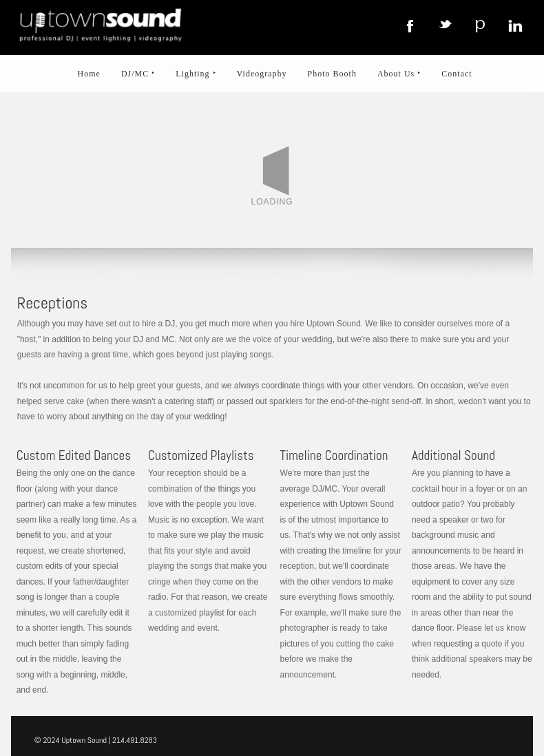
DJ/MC (138, 73)
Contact (457, 74)
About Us (399, 73)
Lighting (196, 73)
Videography (262, 74)
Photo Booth (332, 74)
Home (89, 74)
